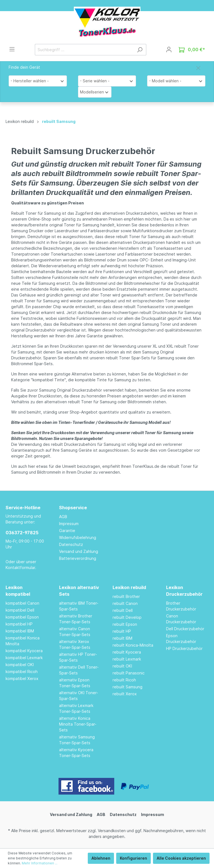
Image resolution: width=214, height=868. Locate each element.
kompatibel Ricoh (22, 672)
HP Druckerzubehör (184, 648)
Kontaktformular (20, 567)
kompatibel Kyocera (24, 651)
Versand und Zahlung (79, 551)
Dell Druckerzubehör (185, 629)
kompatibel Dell (20, 610)
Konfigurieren (133, 858)
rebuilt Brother (126, 596)
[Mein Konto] (169, 50)
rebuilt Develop (127, 617)
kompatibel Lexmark (24, 658)
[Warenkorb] (192, 50)
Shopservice (73, 508)
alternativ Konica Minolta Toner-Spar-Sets (78, 724)
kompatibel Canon (22, 603)
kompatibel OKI (20, 665)
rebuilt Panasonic (129, 673)
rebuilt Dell (123, 610)
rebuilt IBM (122, 638)
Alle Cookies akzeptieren (181, 858)
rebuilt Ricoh (124, 680)
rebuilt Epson (125, 624)
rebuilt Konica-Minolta (133, 645)
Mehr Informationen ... (40, 863)
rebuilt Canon (125, 603)
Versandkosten (112, 831)
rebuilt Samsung (127, 687)
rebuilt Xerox (125, 694)
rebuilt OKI (122, 666)
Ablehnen (101, 858)
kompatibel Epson (22, 617)
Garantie (67, 531)
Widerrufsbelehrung (78, 537)
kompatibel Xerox (22, 678)
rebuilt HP (122, 631)
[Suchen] (140, 50)
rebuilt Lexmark (127, 659)
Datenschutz (71, 544)
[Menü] (12, 49)
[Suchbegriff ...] (84, 50)
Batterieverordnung (78, 558)
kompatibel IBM (20, 631)
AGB (63, 517)
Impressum (69, 524)
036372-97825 (22, 533)
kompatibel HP (19, 624)
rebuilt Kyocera (127, 652)
